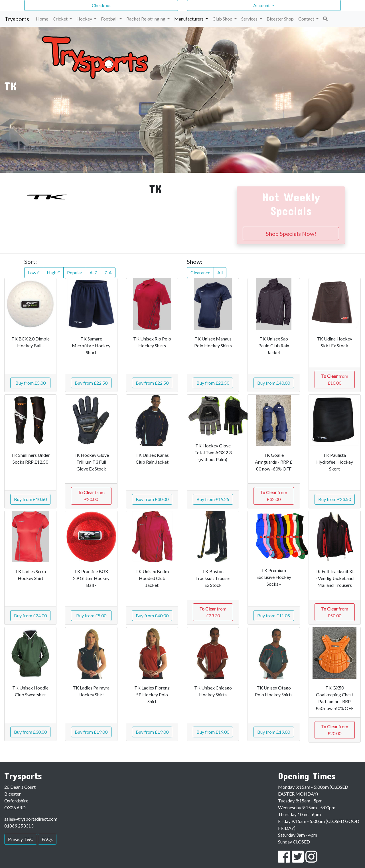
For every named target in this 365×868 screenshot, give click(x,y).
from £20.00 (91, 496)
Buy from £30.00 (152, 499)
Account (262, 5)
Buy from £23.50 (335, 499)
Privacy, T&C (21, 839)
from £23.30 (213, 612)
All (220, 272)
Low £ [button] (34, 272)
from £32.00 (274, 496)
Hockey (85, 19)
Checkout (101, 5)
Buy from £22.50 (91, 383)
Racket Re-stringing (146, 19)
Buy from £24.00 (30, 615)
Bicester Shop (280, 19)
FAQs (47, 839)
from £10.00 (335, 379)
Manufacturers (189, 19)
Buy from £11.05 (274, 615)
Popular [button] (75, 272)
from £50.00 (335, 612)
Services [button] (250, 19)
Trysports (17, 19)
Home (42, 19)
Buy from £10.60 (30, 499)
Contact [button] (307, 19)
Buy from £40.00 (274, 383)
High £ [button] (53, 272)
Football (110, 19)
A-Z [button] (93, 272)
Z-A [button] (108, 272)
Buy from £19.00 (91, 732)
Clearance (200, 272)
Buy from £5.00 (31, 383)
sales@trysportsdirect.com (31, 819)
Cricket (61, 19)
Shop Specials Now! (291, 234)
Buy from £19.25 (213, 499)
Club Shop (223, 19)
